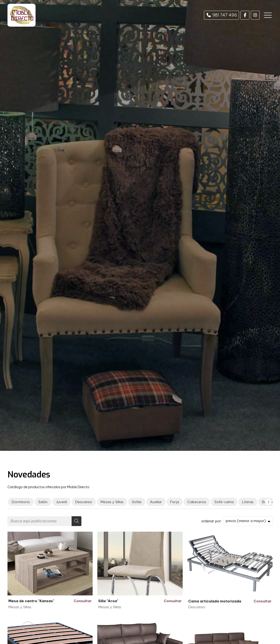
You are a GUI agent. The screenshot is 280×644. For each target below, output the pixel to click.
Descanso (197, 607)
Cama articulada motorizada (215, 601)
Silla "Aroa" (108, 601)
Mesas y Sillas (20, 607)
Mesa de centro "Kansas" (31, 601)
